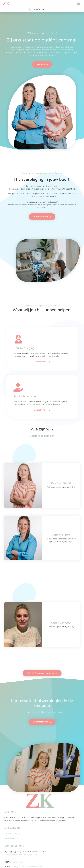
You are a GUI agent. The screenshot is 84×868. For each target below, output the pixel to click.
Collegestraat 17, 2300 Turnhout (27, 866)
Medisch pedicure (13, 838)
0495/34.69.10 (17, 862)
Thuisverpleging (12, 834)
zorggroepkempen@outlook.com (21, 854)
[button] (79, 4)
